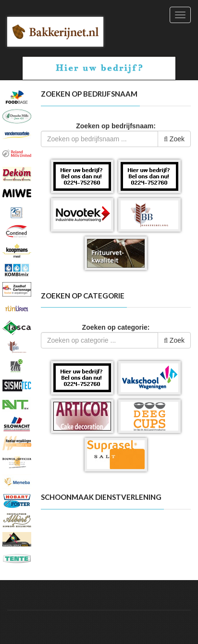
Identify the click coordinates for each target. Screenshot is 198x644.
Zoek (174, 139)
